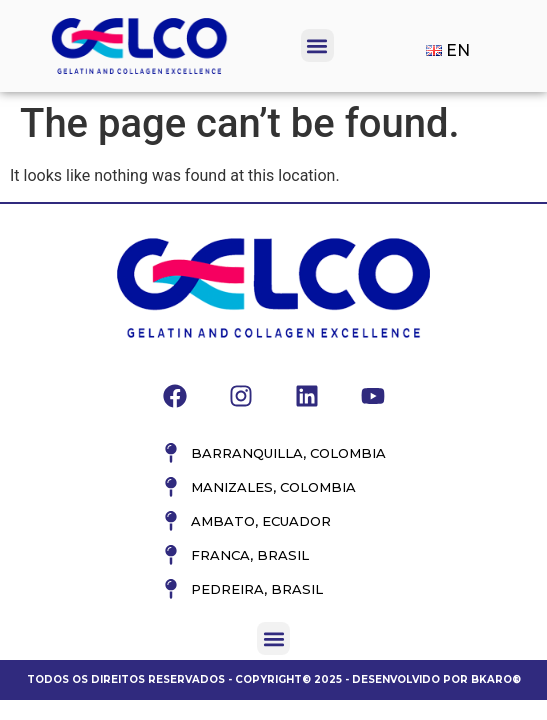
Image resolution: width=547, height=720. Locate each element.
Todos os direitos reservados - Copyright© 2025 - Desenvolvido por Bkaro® (274, 679)
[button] (317, 45)
